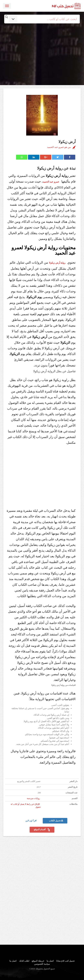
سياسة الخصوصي (42, 964)
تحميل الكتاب (56, 821)
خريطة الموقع (38, 961)
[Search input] (46, 19)
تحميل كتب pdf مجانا (65, 961)
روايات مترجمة (33, 798)
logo (66, 6)
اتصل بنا (50, 961)
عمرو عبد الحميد (51, 182)
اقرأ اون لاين (31, 821)
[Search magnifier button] (6, 17)
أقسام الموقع (42, 830)
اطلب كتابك (24, 961)
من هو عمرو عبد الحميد (59, 147)
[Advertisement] (43, 46)
